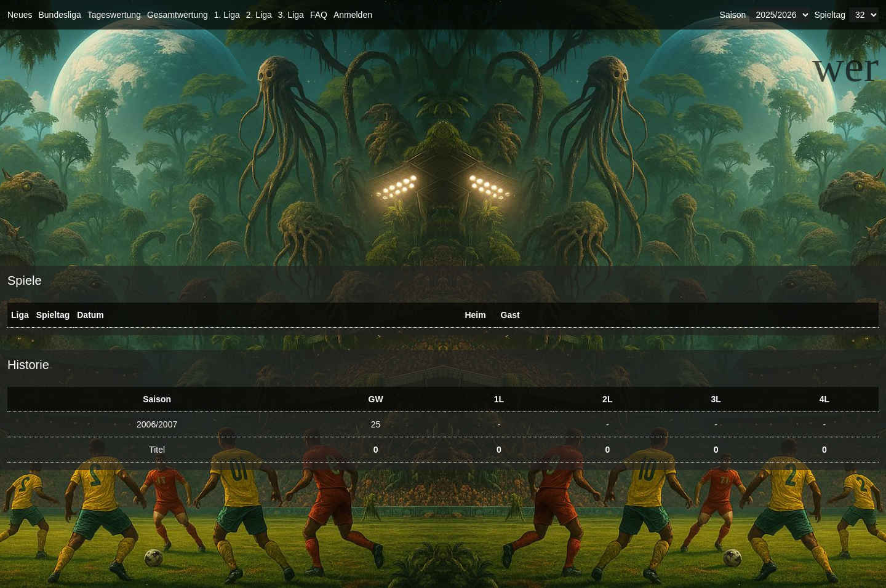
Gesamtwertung (178, 15)
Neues (20, 15)
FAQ (319, 15)
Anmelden (353, 15)
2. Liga (259, 15)
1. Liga (227, 15)
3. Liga (291, 15)
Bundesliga (59, 15)
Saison (733, 15)
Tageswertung (114, 15)
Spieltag (830, 15)
